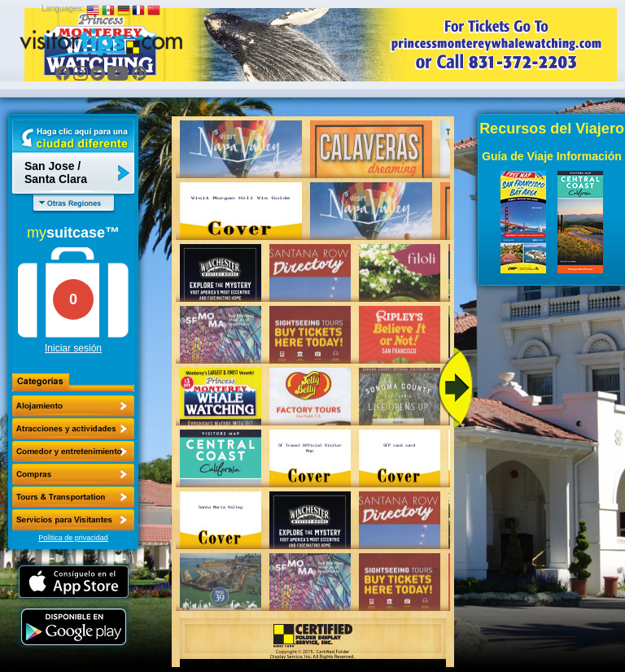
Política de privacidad (73, 538)
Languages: (63, 9)
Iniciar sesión (73, 348)
